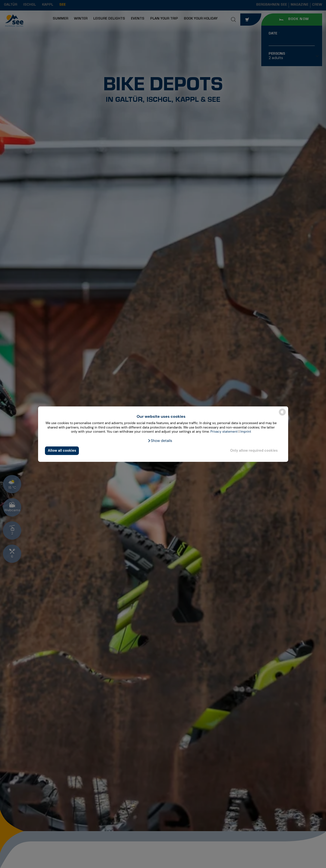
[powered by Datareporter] (282, 415)
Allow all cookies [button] (62, 451)
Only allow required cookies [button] (254, 451)
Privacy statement (224, 432)
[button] (160, 441)
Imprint (246, 432)
